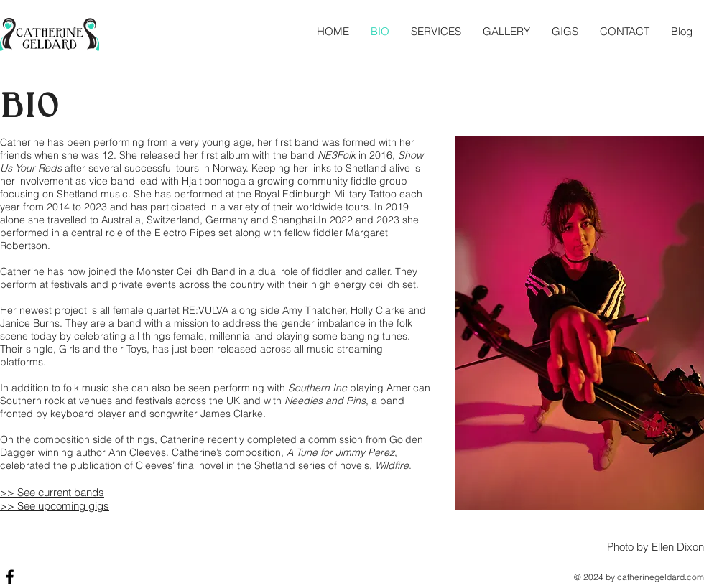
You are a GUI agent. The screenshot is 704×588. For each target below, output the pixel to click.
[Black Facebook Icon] (10, 577)
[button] (436, 31)
